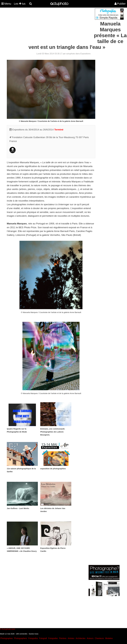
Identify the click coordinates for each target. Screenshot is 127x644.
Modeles (109, 638)
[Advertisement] (48, 26)
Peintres (63, 638)
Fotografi (43, 638)
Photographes (7, 638)
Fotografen (53, 638)
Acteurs (90, 638)
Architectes (81, 638)
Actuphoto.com (8, 629)
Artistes (71, 638)
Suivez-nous (34, 634)
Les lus (20, 4)
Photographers (21, 638)
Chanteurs (99, 638)
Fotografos (33, 638)
